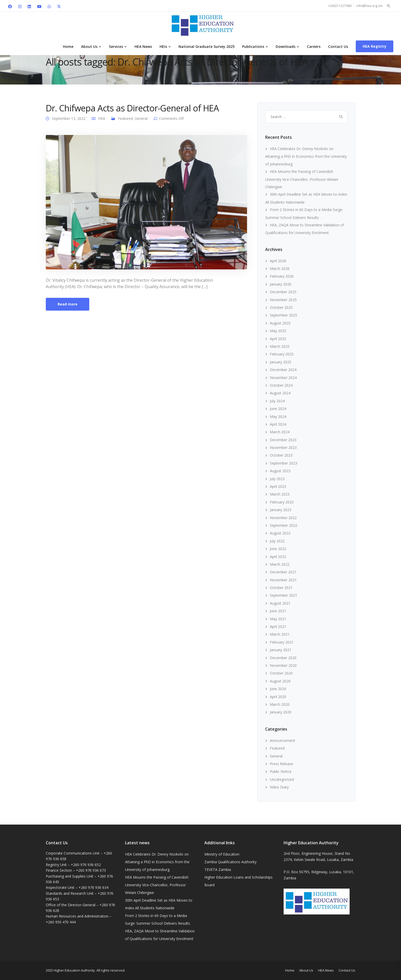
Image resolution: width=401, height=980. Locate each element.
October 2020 (281, 673)
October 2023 (281, 455)
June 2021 (278, 611)
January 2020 (281, 712)
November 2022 (283, 518)
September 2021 (283, 595)
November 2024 (283, 378)
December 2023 (283, 440)
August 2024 (280, 393)
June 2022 (278, 549)
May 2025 (278, 331)
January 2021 (281, 650)
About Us (89, 46)
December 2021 (283, 572)
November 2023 (283, 447)
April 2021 (278, 626)
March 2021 (280, 634)
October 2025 (281, 307)
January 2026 (281, 284)
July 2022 (277, 541)
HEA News (143, 46)
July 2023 (277, 479)
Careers (314, 46)
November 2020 (283, 665)
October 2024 (281, 385)
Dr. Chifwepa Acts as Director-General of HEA (132, 108)
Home (68, 46)
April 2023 (278, 486)
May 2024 (278, 417)
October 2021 (281, 588)
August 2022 (280, 533)
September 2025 (283, 315)
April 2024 (278, 424)
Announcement (282, 740)
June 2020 (278, 689)
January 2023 (281, 510)
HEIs (163, 46)
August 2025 (280, 323)
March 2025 (280, 346)
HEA (102, 118)
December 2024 (283, 370)
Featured (125, 118)
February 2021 (282, 642)
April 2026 (278, 261)
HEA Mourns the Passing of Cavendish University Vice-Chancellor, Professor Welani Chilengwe (302, 179)
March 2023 (280, 494)
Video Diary (279, 787)
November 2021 (283, 580)
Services (116, 46)
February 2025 (282, 354)
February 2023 (282, 502)
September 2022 (283, 525)
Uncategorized (282, 779)
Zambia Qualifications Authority (230, 862)
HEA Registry (375, 46)
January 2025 (281, 362)
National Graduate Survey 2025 (207, 46)
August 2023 (280, 471)
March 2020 (280, 704)
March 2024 (280, 432)
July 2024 (277, 401)
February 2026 (282, 276)
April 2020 (278, 697)
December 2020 (283, 658)
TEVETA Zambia (218, 870)
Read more (68, 304)
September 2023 (283, 463)
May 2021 (278, 619)
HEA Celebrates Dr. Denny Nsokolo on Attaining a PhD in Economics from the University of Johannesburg (306, 156)
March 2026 (280, 268)
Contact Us (338, 46)
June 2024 (278, 409)
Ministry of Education (222, 854)
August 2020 (280, 681)
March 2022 (280, 564)
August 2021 (280, 603)
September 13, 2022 (69, 118)
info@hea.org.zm (370, 6)
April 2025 (278, 339)
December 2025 (283, 292)
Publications (253, 46)
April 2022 (278, 557)
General (141, 118)
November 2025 (283, 300)
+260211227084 (340, 6)
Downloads (286, 46)
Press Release (281, 764)
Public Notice (281, 771)
